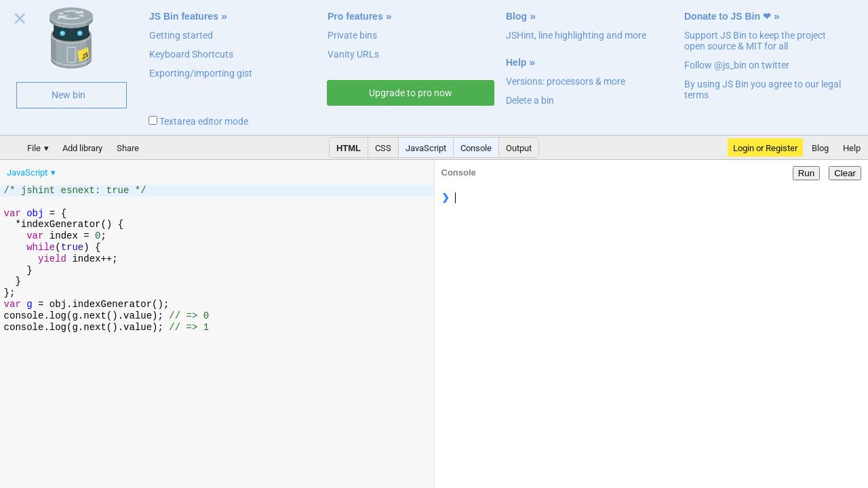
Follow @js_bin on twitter (737, 65)
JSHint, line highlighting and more (576, 35)
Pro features (355, 16)
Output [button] (519, 148)
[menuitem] (32, 172)
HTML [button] (349, 148)
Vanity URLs (353, 54)
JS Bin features (184, 16)
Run (806, 173)
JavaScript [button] (426, 148)
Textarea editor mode (198, 121)
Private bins (352, 35)
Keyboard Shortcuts (191, 54)
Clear (845, 173)
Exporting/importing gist (201, 73)
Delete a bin (530, 100)
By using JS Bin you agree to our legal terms (763, 89)
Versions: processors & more (566, 81)
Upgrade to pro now (411, 93)
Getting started (181, 35)
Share (128, 148)
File (34, 148)
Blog (516, 16)
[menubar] (108, 169)
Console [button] (476, 148)
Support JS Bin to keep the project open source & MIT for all (755, 41)
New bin (68, 95)
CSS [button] (383, 148)
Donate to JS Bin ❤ (728, 16)
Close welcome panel (20, 21)
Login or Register (765, 148)
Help (516, 62)
